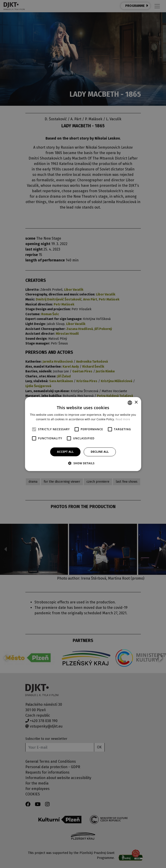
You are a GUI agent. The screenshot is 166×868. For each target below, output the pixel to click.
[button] (83, 463)
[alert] (83, 434)
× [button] (136, 402)
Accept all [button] (65, 452)
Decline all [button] (100, 452)
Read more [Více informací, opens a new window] (123, 419)
